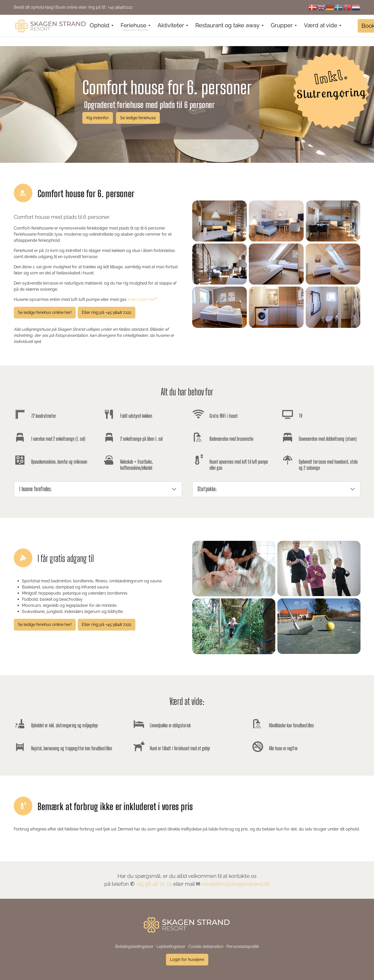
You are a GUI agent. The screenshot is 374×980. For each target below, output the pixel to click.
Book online (66, 7)
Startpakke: (207, 489)
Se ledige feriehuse (138, 118)
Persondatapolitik (243, 947)
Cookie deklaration (206, 947)
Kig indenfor (98, 118)
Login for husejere (187, 959)
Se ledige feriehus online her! (45, 312)
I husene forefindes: (35, 489)
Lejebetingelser (171, 947)
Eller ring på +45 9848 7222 (107, 312)
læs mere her (143, 299)
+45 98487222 (120, 7)
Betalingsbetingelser (134, 947)
